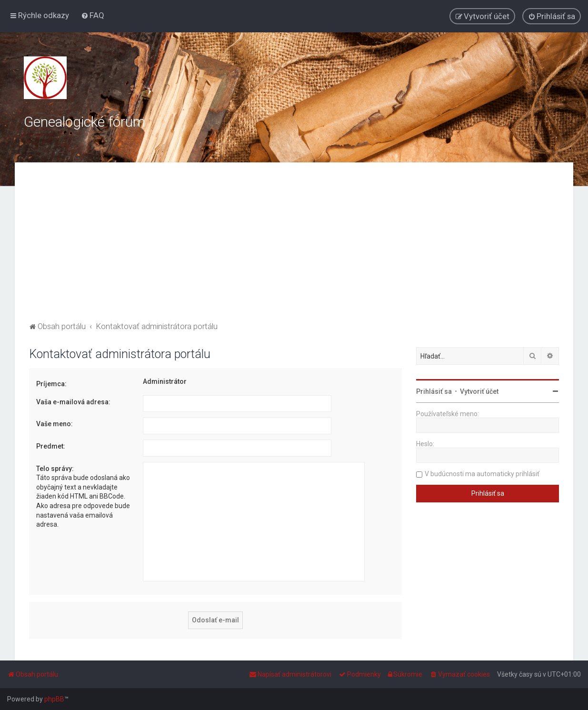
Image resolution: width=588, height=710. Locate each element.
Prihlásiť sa (434, 391)
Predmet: (51, 446)
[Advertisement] (294, 248)
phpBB (54, 699)
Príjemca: (51, 384)
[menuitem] (93, 15)
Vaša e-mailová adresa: (73, 402)
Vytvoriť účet (479, 391)
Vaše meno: (55, 424)
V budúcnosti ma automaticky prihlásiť (482, 474)
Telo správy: (55, 469)
